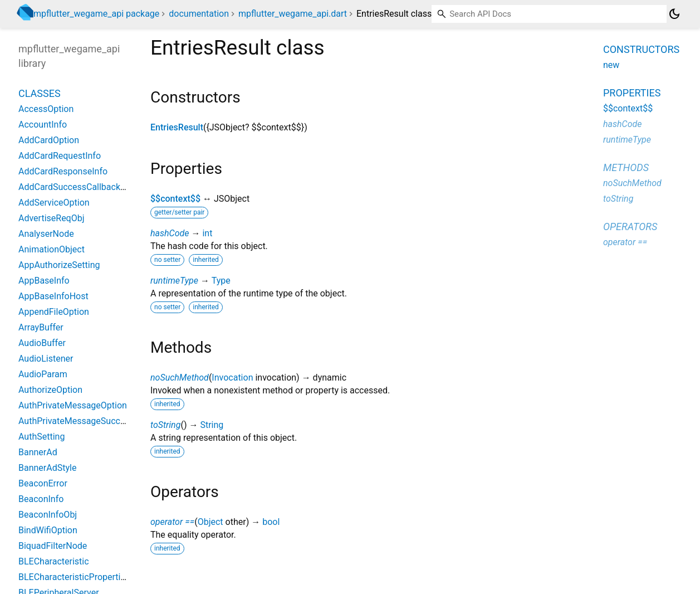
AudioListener (46, 359)
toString (165, 425)
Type (221, 281)
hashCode (170, 233)
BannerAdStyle (47, 468)
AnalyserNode (46, 234)
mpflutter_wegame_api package (96, 14)
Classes (40, 93)
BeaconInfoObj (48, 515)
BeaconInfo (41, 499)
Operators (630, 227)
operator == (172, 522)
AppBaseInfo (44, 281)
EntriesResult (177, 127)
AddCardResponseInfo (63, 171)
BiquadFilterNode (53, 546)
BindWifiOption (48, 530)
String (212, 425)
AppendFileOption (54, 312)
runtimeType (174, 281)
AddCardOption (49, 140)
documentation (199, 14)
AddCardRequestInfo (60, 156)
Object (211, 522)
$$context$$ (175, 199)
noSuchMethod (180, 378)
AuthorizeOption (50, 390)
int (207, 233)
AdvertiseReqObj (52, 218)
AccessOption (46, 109)
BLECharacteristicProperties (74, 577)
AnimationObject (52, 249)
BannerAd (38, 452)
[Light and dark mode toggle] (674, 14)
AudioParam (43, 374)
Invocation (232, 378)
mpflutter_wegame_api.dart (293, 14)
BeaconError (43, 483)
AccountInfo (43, 125)
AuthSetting (41, 437)
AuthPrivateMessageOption (73, 405)
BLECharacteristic (54, 561)
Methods (626, 167)
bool (271, 522)
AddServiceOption (54, 203)
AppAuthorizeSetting (59, 265)
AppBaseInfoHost (53, 296)
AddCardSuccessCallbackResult (82, 187)
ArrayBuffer (41, 327)
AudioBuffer (42, 343)
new (611, 65)
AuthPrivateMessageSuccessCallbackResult (106, 421)
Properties (632, 93)
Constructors (641, 49)
